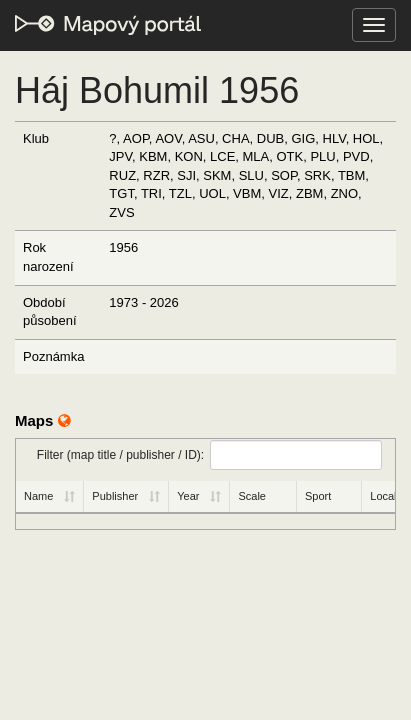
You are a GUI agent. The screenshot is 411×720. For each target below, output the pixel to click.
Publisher (115, 496)
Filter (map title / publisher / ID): (209, 455)
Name (38, 496)
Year (188, 496)
